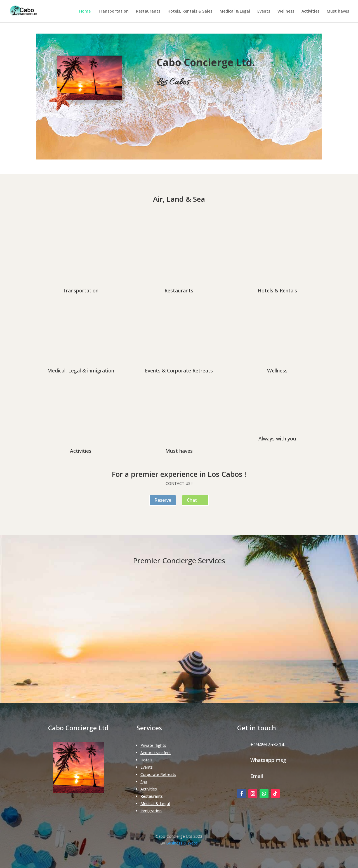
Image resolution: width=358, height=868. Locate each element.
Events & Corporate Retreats (179, 370)
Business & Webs (182, 843)
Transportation (113, 11)
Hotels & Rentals (277, 290)
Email (257, 776)
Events (264, 11)
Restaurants (148, 11)
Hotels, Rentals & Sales (190, 11)
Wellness (286, 11)
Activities (310, 11)
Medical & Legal (235, 11)
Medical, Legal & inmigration (81, 370)
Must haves (338, 11)
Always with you (277, 438)
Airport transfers (156, 753)
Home (85, 11)
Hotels (146, 760)
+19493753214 (267, 744)
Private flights (153, 745)
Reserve (163, 500)
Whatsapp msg (268, 760)
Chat (192, 500)
